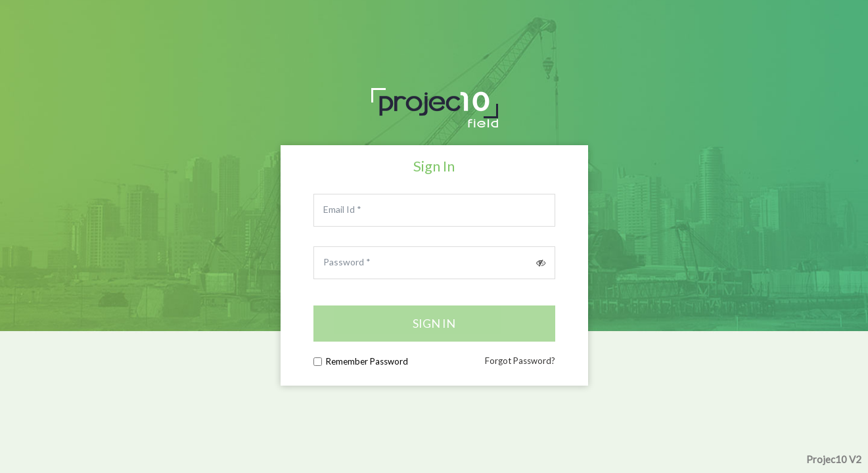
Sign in (434, 323)
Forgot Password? (520, 361)
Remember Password (367, 361)
